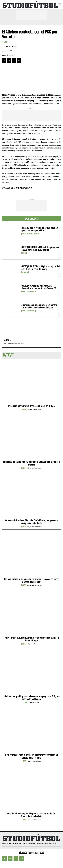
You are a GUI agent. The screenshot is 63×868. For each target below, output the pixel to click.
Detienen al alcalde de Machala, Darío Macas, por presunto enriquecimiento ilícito (32, 522)
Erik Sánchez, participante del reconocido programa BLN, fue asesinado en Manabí (31, 698)
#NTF (25, 409)
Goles (24, 253)
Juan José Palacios (34, 761)
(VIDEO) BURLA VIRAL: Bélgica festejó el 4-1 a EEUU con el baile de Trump (41, 268)
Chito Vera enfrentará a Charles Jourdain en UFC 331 (31, 406)
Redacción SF (34, 702)
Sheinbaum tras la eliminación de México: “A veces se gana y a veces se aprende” (32, 580)
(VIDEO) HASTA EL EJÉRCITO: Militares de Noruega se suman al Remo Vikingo (31, 639)
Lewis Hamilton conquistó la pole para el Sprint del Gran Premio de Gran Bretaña (31, 815)
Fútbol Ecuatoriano (29, 292)
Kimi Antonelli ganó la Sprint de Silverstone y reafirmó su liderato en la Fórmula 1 (32, 756)
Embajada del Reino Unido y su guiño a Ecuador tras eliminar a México (32, 463)
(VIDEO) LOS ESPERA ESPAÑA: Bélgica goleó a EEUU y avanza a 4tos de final (40, 248)
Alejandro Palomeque (34, 468)
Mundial (25, 272)
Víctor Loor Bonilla (34, 409)
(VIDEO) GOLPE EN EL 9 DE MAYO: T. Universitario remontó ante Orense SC (39, 287)
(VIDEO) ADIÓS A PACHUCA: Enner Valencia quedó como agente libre (40, 229)
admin (14, 46)
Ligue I (6, 42)
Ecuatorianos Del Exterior (31, 234)
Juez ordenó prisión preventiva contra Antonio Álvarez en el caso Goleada (39, 306)
